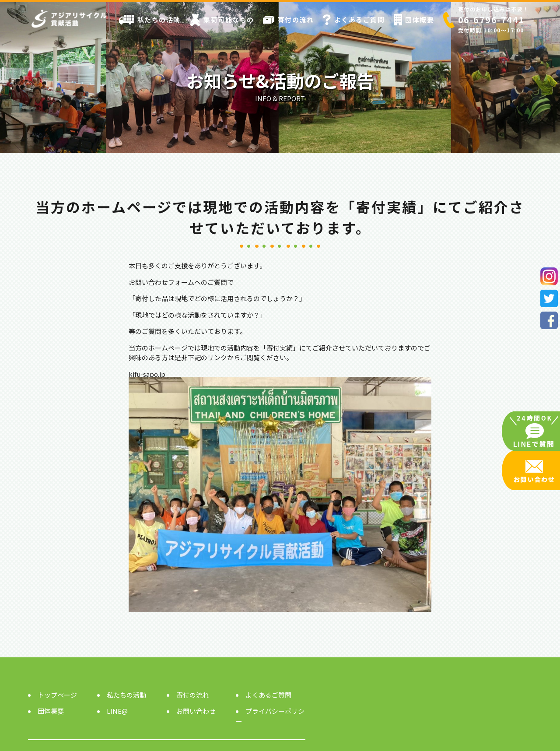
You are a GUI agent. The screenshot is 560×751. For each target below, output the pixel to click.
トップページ (57, 695)
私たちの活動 (150, 20)
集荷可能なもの (222, 20)
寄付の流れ (288, 19)
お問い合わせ (196, 711)
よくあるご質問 (354, 20)
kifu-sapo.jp (147, 374)
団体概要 (414, 20)
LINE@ (117, 711)
